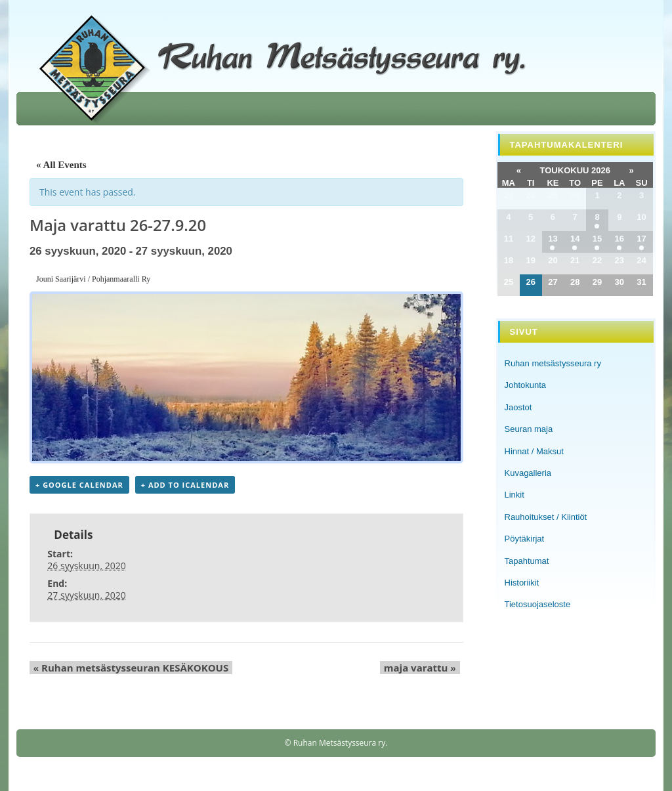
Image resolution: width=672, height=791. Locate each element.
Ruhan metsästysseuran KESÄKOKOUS (127, 669)
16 (619, 239)
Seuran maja (529, 429)
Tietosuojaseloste (538, 604)
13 (553, 239)
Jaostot (518, 407)
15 (597, 239)
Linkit (514, 495)
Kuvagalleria (528, 473)
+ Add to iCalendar (185, 486)
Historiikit (522, 583)
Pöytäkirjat (525, 539)
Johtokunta (526, 385)
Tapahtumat (527, 561)
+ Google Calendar (79, 486)
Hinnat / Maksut (534, 451)
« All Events (61, 165)
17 (641, 239)
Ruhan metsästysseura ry (553, 363)
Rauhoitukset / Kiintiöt (546, 517)
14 (575, 239)
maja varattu (424, 669)
